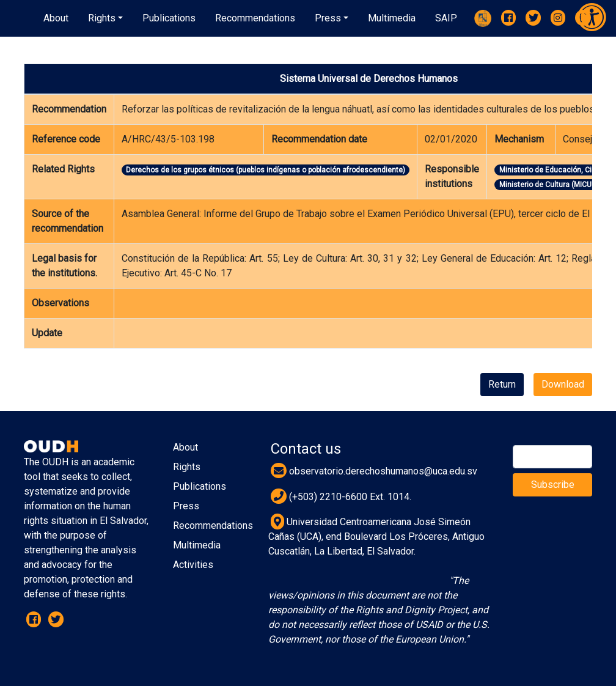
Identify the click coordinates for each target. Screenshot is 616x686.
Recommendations (213, 526)
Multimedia (197, 545)
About (185, 447)
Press (186, 506)
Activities (193, 565)
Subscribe (553, 485)
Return (502, 384)
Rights (187, 467)
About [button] (56, 18)
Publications (200, 486)
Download (563, 384)
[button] (105, 18)
